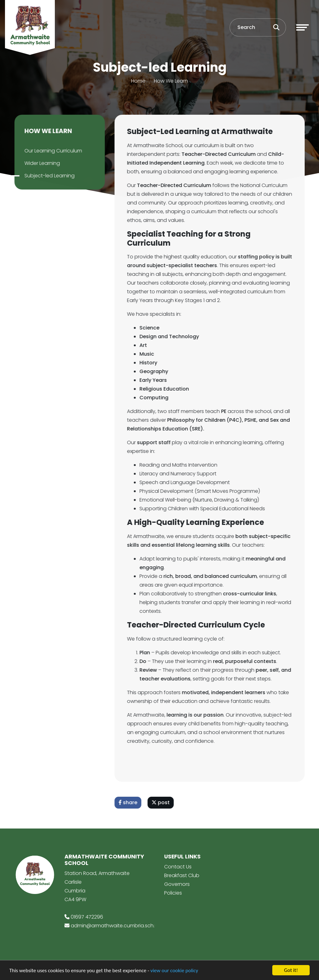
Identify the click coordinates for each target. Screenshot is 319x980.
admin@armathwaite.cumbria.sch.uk (115, 926)
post (162, 802)
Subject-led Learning (48, 176)
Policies (173, 893)
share (129, 802)
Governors (177, 884)
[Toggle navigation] (302, 27)
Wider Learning (41, 163)
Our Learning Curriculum (52, 151)
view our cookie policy (174, 971)
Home (138, 81)
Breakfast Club (182, 875)
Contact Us (178, 867)
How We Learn (171, 81)
